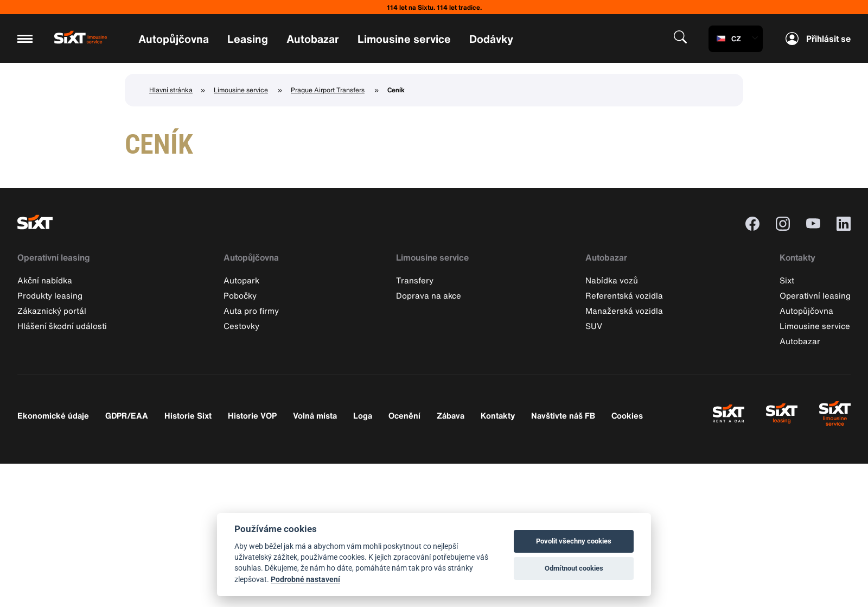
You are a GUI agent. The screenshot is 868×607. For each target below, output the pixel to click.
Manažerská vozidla (624, 311)
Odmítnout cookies (574, 568)
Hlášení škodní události (62, 326)
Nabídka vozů (612, 280)
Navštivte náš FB (563, 415)
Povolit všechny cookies (574, 541)
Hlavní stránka (171, 90)
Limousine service (404, 39)
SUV (594, 326)
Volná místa (315, 415)
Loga (363, 415)
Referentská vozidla (624, 295)
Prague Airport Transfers (328, 90)
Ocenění (404, 415)
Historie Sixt (188, 415)
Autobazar (313, 39)
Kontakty (797, 257)
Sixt (787, 280)
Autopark (241, 280)
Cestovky (241, 326)
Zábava (451, 415)
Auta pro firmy (251, 311)
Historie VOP (252, 415)
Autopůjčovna (174, 39)
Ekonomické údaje (53, 415)
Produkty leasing (50, 295)
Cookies (627, 415)
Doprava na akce (429, 295)
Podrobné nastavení (305, 579)
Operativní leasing (54, 257)
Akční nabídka (45, 280)
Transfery (415, 280)
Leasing (248, 39)
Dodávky (491, 39)
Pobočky (240, 295)
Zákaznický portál (52, 311)
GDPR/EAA (127, 415)
